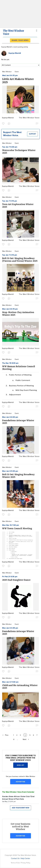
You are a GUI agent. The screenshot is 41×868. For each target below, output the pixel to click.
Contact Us (15, 858)
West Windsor (7, 72)
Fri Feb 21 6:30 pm (10, 577)
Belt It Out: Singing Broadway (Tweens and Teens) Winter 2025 (20, 260)
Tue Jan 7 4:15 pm (10, 201)
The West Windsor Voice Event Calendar (18, 792)
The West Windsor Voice (29, 118)
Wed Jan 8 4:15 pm (10, 76)
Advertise (20, 782)
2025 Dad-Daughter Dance (16, 580)
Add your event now (21, 808)
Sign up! (21, 765)
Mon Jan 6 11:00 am (10, 682)
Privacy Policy (26, 863)
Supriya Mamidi (8, 118)
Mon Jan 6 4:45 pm (10, 628)
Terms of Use (16, 863)
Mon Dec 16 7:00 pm (11, 525)
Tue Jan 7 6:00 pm (10, 147)
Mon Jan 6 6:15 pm (10, 309)
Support (32, 134)
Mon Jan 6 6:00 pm (10, 417)
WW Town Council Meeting (17, 528)
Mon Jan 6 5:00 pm (10, 471)
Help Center (25, 858)
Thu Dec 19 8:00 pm (10, 363)
